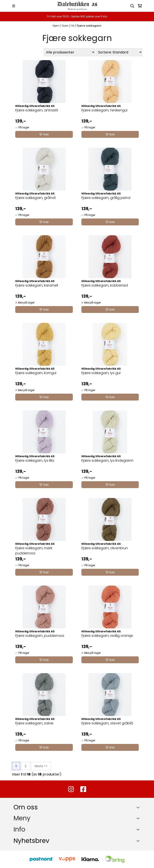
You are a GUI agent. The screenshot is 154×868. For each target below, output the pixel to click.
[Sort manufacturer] (69, 52)
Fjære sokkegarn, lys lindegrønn (107, 461)
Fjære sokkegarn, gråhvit (36, 198)
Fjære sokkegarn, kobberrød (105, 285)
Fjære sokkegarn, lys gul (101, 373)
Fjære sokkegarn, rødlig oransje (107, 636)
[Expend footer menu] (139, 818)
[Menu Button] (14, 6)
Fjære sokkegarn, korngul (36, 373)
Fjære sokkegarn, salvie (34, 723)
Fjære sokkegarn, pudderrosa (40, 636)
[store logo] (77, 6)
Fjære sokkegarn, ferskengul (104, 110)
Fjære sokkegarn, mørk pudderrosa (34, 551)
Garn (66, 26)
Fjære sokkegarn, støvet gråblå (107, 723)
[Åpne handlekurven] (140, 6)
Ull (73, 26)
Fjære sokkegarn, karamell (37, 285)
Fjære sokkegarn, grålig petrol (106, 198)
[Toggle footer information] (139, 807)
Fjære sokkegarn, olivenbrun (105, 548)
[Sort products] (119, 52)
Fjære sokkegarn (89, 26)
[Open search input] (132, 6)
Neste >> (41, 766)
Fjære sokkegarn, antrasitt (37, 110)
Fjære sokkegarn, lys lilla (35, 461)
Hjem (56, 26)
